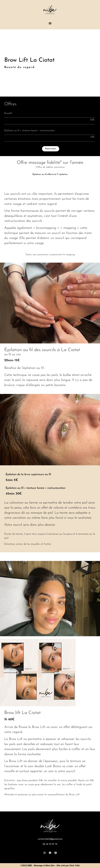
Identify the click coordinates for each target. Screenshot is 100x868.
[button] (50, 23)
